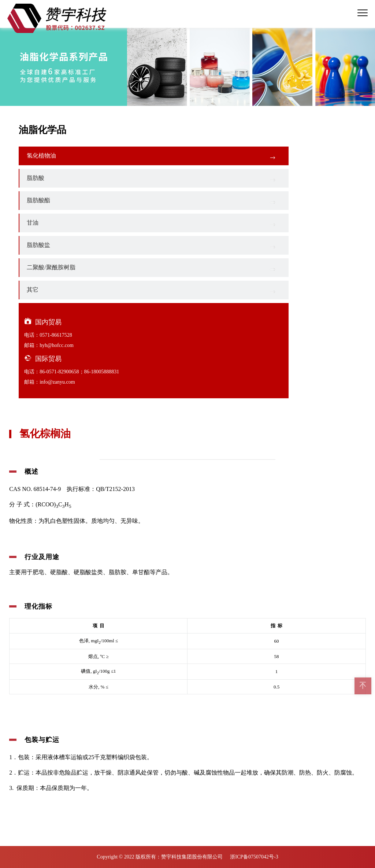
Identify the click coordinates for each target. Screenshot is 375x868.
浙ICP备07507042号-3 (254, 857)
